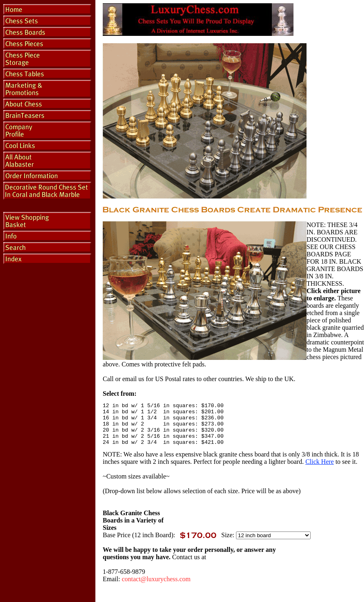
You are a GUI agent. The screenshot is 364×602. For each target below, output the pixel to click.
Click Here (320, 470)
